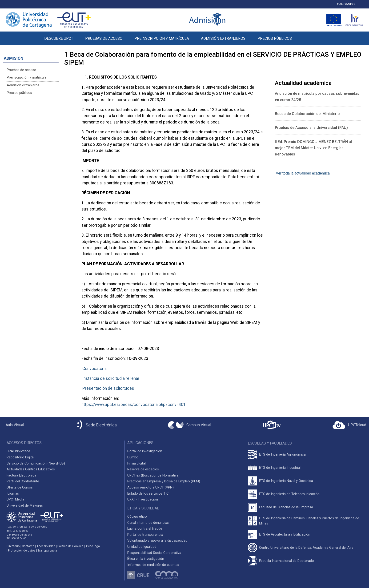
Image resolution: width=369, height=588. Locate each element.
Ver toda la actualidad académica (302, 173)
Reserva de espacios (143, 469)
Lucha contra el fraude (145, 529)
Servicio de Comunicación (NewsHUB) (36, 463)
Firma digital (136, 463)
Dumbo (133, 457)
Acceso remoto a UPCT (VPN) (150, 487)
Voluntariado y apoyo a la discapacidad (157, 541)
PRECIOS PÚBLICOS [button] (275, 38)
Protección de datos (22, 550)
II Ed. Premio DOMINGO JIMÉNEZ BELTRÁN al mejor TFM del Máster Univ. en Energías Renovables (313, 148)
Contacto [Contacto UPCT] (28, 546)
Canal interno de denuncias (148, 523)
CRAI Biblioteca (18, 451)
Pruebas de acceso (22, 70)
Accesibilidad (46, 546)
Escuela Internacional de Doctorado (287, 561)
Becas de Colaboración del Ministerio (307, 114)
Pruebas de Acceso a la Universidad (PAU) (311, 128)
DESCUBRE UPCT (59, 38)
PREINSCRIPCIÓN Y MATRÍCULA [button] (162, 38)
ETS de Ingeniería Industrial (280, 468)
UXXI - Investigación (143, 499)
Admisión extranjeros (23, 85)
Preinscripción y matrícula (27, 77)
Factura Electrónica (21, 475)
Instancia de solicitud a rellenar (111, 378)
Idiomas (13, 494)
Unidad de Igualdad (142, 547)
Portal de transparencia (145, 535)
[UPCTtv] (272, 425)
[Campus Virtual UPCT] (190, 425)
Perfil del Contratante (23, 481)
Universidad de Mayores (25, 506)
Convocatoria (94, 369)
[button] (304, 36)
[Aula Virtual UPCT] (13, 425)
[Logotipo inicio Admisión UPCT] (208, 20)
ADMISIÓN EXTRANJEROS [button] (223, 38)
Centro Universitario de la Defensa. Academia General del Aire (306, 548)
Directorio (13, 546)
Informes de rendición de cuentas (153, 565)
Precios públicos (19, 93)
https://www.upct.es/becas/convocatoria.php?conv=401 (134, 405)
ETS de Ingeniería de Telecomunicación (289, 494)
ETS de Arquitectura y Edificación (285, 534)
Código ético (137, 517)
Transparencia (47, 550)
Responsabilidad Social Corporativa (154, 553)
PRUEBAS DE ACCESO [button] (104, 38)
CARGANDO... (347, 4)
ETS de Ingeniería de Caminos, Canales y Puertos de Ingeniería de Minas (309, 521)
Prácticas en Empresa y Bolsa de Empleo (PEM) (164, 481)
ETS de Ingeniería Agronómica (282, 455)
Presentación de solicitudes (108, 388)
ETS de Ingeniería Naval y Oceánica (286, 481)
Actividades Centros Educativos (31, 469)
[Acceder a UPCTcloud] (349, 425)
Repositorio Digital (20, 457)
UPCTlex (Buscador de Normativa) (153, 475)
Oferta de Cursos (20, 487)
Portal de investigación (145, 451)
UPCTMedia (15, 499)
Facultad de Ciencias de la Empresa (286, 507)
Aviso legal (93, 546)
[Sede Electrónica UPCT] (96, 425)
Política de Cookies (70, 546)
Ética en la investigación (146, 559)
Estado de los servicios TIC (148, 494)
